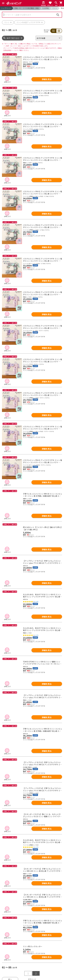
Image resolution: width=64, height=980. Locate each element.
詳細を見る (47, 79)
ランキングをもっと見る (32, 976)
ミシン (55, 8)
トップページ (6, 8)
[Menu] (3, 3)
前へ (10, 922)
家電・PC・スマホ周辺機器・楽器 (27, 8)
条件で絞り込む (13, 38)
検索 (58, 15)
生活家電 (45, 8)
